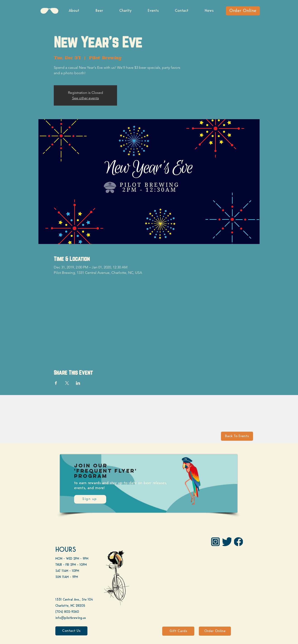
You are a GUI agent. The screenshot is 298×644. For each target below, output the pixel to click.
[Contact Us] (71, 631)
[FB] (238, 542)
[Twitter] (227, 542)
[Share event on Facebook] (56, 383)
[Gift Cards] (178, 631)
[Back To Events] (237, 436)
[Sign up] (90, 499)
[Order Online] (243, 11)
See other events (86, 98)
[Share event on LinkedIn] (78, 383)
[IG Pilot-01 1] (215, 542)
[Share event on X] (67, 383)
